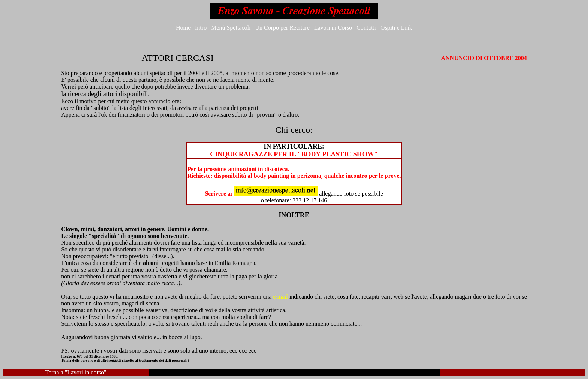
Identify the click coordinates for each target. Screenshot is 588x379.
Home (183, 28)
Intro (201, 28)
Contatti (366, 28)
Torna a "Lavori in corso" (76, 372)
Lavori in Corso (333, 28)
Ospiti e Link (396, 28)
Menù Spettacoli (231, 28)
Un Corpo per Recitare (282, 28)
